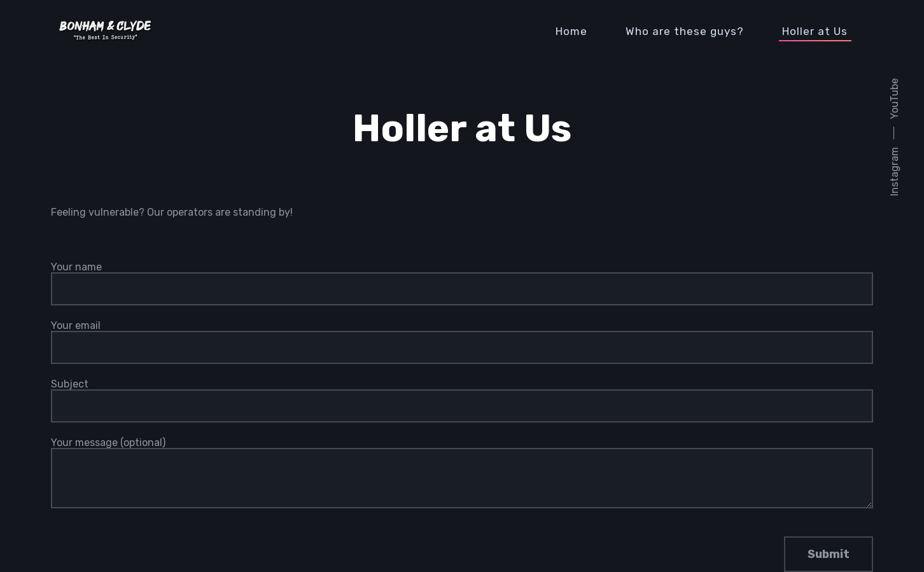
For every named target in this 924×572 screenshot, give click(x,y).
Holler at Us (815, 31)
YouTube (894, 99)
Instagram (894, 171)
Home (571, 31)
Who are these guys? (685, 31)
